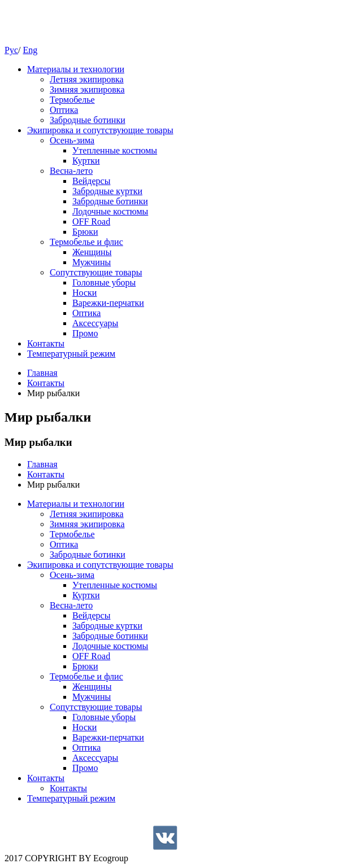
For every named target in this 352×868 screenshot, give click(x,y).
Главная (42, 373)
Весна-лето (71, 171)
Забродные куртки (107, 191)
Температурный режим (71, 354)
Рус (11, 50)
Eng (30, 50)
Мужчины (92, 262)
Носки (84, 293)
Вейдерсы (91, 181)
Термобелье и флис (86, 242)
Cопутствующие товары (96, 272)
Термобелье (72, 100)
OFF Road (91, 222)
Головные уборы (104, 282)
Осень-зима (72, 140)
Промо (85, 333)
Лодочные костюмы (110, 211)
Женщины (92, 252)
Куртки (86, 161)
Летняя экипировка (87, 79)
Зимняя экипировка (87, 89)
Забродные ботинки (88, 120)
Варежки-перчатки (108, 303)
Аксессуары (95, 323)
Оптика (64, 110)
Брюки (85, 232)
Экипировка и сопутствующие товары (100, 130)
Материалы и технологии (76, 69)
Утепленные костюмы (115, 150)
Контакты (46, 343)
